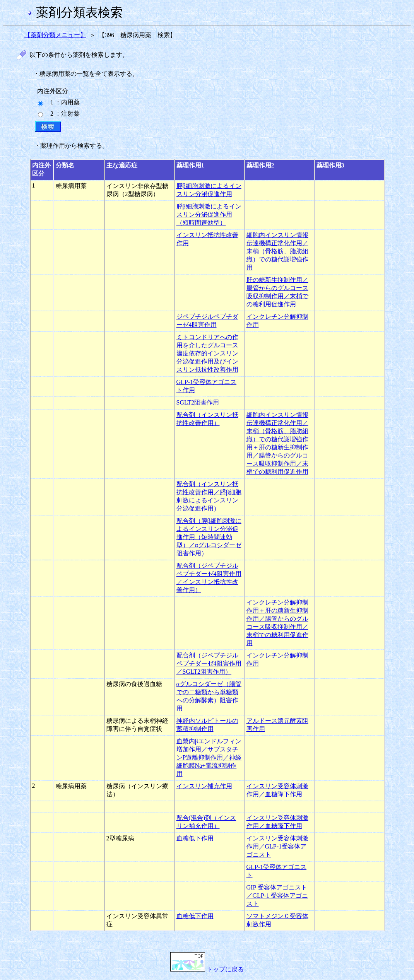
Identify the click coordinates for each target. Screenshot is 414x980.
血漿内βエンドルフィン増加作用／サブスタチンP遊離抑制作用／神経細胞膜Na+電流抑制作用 (209, 757)
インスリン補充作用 (204, 786)
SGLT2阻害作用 (198, 402)
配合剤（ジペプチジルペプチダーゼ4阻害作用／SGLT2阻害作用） (209, 663)
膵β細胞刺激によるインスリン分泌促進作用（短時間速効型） (209, 214)
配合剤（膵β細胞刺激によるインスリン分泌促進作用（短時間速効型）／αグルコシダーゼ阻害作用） (209, 537)
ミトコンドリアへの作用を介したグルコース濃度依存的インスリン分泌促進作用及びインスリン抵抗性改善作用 (207, 353)
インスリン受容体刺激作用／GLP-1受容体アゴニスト (277, 846)
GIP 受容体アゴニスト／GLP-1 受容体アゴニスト (277, 895)
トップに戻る (207, 969)
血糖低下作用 (195, 838)
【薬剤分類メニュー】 (55, 35)
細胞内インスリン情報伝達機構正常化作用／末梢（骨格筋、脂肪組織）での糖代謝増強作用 (277, 251)
